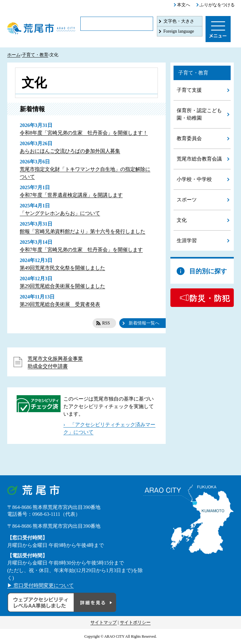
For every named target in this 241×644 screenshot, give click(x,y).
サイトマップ (104, 622)
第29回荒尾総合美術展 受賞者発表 (60, 304)
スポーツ (187, 200)
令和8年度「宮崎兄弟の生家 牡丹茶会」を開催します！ (84, 133)
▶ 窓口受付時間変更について (40, 585)
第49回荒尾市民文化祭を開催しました (62, 268)
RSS (106, 323)
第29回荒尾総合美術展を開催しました (62, 286)
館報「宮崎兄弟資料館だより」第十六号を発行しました (83, 231)
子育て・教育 (35, 55)
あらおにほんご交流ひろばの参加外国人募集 (70, 151)
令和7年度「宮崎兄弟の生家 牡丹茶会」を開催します (81, 250)
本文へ (184, 5)
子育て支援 (189, 90)
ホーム (14, 55)
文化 (182, 220)
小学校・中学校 (194, 179)
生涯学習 (187, 240)
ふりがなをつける (217, 5)
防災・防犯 (210, 298)
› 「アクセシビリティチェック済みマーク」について (109, 428)
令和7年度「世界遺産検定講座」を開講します (71, 195)
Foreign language (179, 31)
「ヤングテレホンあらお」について (60, 213)
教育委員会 (189, 138)
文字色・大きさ (179, 21)
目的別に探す (208, 271)
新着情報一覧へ (144, 323)
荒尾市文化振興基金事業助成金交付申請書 (55, 362)
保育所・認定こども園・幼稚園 (199, 114)
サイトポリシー (135, 622)
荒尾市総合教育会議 (199, 159)
